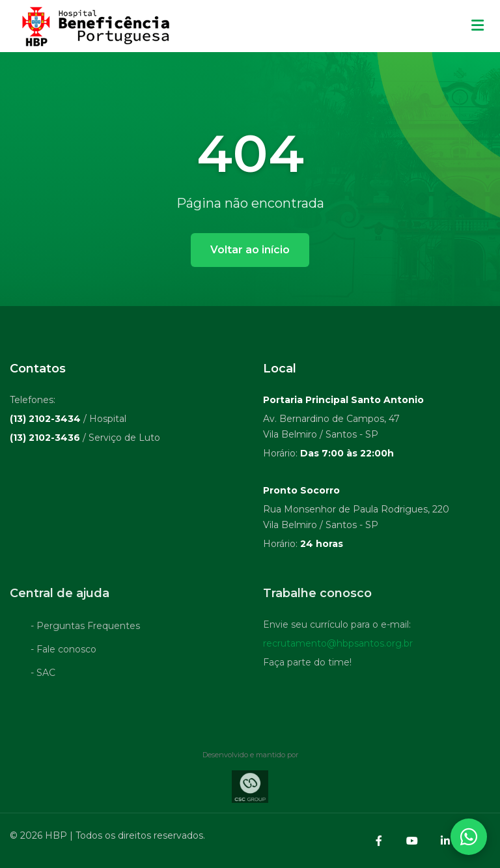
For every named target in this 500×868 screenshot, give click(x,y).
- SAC (43, 675)
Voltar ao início (250, 250)
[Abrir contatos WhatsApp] (469, 837)
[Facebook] (379, 841)
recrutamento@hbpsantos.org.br (338, 645)
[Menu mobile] (478, 26)
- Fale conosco (63, 651)
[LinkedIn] (445, 841)
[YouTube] (412, 841)
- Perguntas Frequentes (85, 628)
